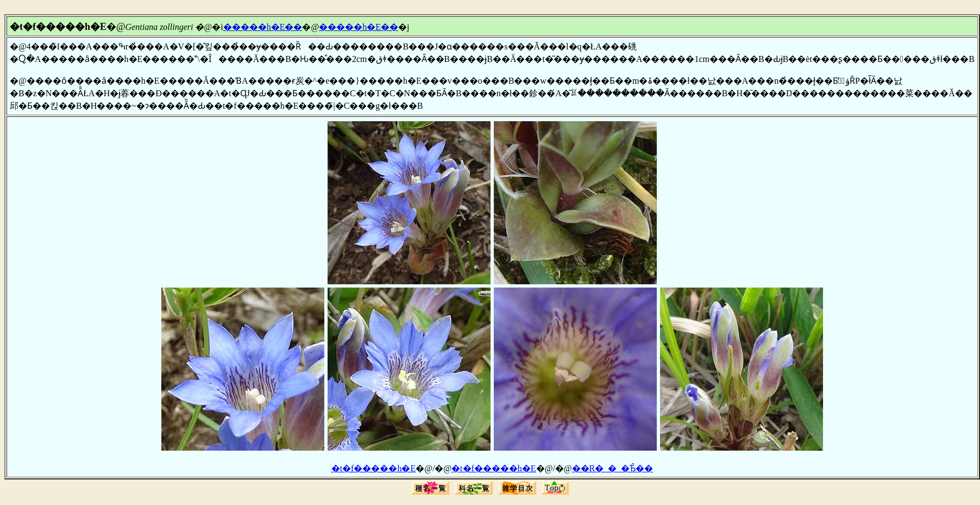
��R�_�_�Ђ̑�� (613, 468)
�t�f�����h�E (374, 468)
